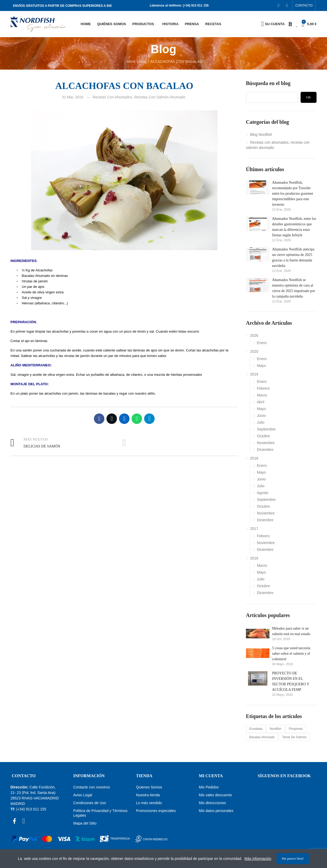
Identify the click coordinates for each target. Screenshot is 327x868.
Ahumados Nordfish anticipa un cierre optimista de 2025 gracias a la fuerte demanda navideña (293, 257)
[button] (304, 5)
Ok (309, 97)
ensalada (256, 729)
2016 (254, 558)
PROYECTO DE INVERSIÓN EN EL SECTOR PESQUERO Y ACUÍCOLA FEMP (291, 681)
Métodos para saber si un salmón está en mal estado (291, 631)
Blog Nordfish (261, 135)
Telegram (149, 419)
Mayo (261, 366)
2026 (254, 335)
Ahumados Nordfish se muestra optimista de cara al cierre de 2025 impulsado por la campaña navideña (294, 288)
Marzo (262, 395)
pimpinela (296, 729)
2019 (254, 374)
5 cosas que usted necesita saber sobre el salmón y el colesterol (291, 654)
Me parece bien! (293, 858)
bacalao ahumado (262, 737)
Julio (261, 422)
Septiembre (266, 429)
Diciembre (265, 450)
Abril (261, 402)
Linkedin (124, 419)
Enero (262, 343)
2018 (254, 458)
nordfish (276, 729)
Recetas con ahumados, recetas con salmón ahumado (139, 97)
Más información (258, 859)
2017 (254, 529)
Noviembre (266, 443)
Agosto (263, 493)
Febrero (263, 388)
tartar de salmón (294, 737)
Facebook (99, 419)
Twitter (112, 419)
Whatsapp (137, 419)
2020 (254, 351)
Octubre (263, 436)
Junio (261, 416)
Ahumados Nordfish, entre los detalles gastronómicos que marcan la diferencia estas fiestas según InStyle (294, 227)
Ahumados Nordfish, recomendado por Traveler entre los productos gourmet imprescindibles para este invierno (293, 194)
